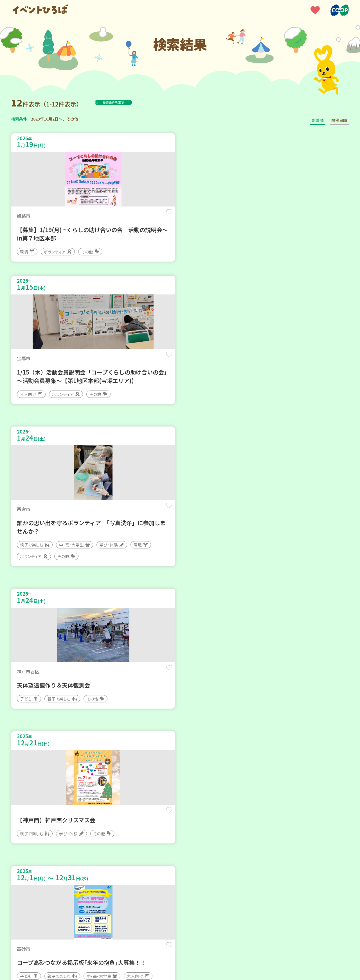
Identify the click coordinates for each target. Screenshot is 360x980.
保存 (105, 217)
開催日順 (339, 120)
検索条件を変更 (127, 102)
